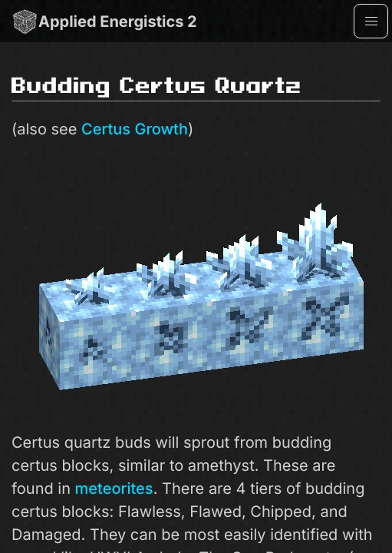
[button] (371, 21)
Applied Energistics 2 (104, 21)
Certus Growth (135, 129)
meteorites (114, 488)
